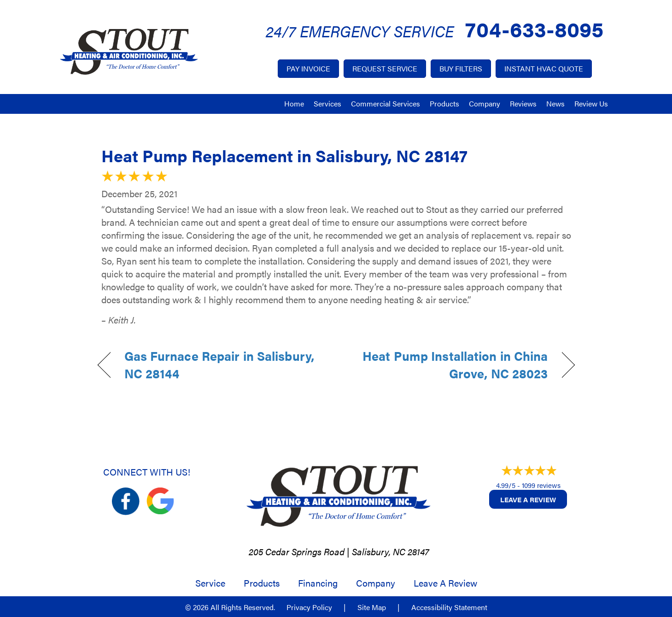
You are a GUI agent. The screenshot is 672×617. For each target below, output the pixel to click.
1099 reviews (541, 485)
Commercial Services (386, 103)
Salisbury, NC (379, 551)
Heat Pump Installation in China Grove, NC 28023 (449, 365)
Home (294, 103)
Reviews (523, 103)
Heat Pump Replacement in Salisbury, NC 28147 (284, 155)
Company (485, 103)
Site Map (372, 607)
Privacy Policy (309, 607)
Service (210, 583)
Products (444, 103)
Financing (318, 583)
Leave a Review (528, 499)
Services (327, 103)
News (555, 103)
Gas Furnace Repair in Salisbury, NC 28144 (219, 365)
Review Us (591, 103)
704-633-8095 (534, 28)
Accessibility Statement (449, 607)
